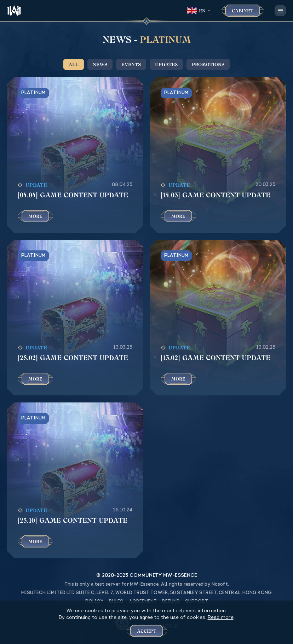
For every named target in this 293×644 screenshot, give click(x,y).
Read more (221, 618)
